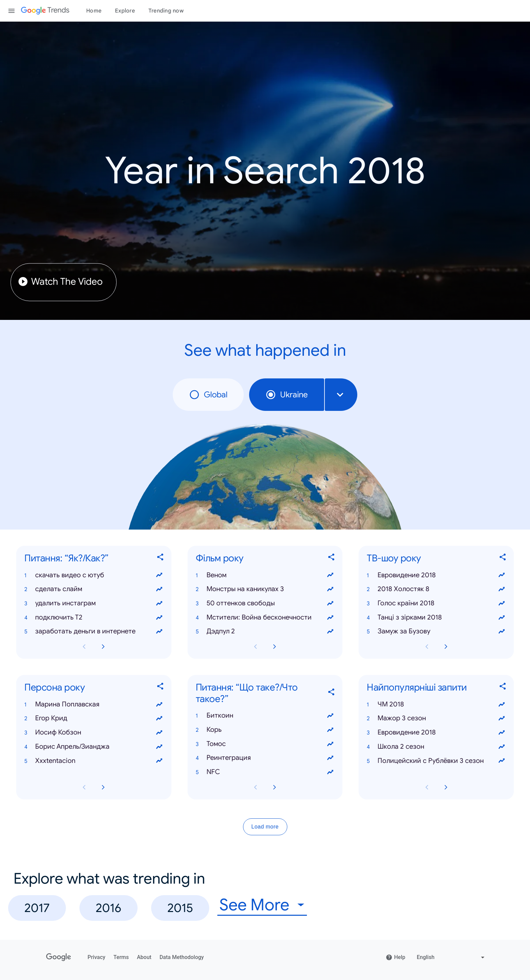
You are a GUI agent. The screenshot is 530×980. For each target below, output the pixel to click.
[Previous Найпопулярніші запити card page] (427, 787)
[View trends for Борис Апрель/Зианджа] (159, 747)
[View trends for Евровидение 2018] (502, 575)
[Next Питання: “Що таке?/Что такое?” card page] (274, 787)
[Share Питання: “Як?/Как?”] (161, 558)
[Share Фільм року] (332, 558)
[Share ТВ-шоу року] (503, 558)
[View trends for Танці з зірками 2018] (502, 617)
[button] (94, 575)
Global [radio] (208, 395)
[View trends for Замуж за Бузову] (502, 632)
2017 (37, 908)
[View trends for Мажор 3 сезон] (502, 719)
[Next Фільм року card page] (274, 647)
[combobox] (341, 395)
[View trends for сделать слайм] (159, 589)
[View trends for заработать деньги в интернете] (159, 632)
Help (395, 957)
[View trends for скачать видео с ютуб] (159, 575)
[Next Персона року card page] (103, 787)
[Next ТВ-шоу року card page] (446, 647)
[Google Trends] (45, 11)
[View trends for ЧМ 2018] (502, 704)
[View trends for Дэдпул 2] (330, 632)
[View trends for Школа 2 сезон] (502, 747)
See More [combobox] (254, 905)
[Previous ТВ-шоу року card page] (427, 647)
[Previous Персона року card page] (84, 787)
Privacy (97, 957)
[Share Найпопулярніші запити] (503, 688)
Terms (121, 957)
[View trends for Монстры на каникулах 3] (330, 589)
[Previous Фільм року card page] (256, 647)
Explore (125, 11)
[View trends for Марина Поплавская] (159, 704)
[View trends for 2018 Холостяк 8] (502, 589)
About (144, 957)
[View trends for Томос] (330, 744)
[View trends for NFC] (330, 772)
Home (94, 11)
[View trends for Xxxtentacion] (159, 761)
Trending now (166, 11)
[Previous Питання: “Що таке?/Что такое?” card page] (256, 787)
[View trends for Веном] (330, 575)
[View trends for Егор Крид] (159, 719)
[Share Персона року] (161, 688)
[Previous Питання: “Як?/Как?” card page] (84, 647)
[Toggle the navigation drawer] (11, 11)
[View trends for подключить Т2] (159, 617)
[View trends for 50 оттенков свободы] (330, 603)
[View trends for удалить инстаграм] (159, 603)
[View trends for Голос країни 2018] (502, 603)
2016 (109, 908)
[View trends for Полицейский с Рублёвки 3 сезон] (502, 761)
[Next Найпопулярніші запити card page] (446, 787)
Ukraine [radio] (287, 395)
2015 (180, 908)
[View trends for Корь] (330, 730)
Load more (265, 827)
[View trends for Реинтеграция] (330, 758)
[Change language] (451, 957)
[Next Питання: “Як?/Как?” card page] (103, 647)
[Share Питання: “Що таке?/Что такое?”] (332, 693)
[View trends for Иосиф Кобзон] (159, 732)
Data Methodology (182, 957)
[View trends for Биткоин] (330, 716)
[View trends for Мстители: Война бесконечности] (330, 617)
